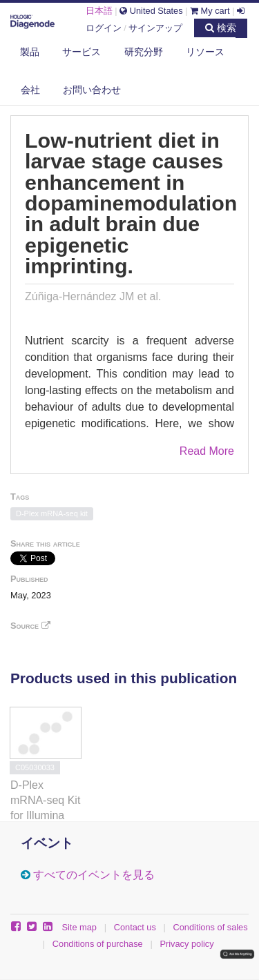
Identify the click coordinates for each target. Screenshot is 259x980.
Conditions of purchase (98, 944)
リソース (205, 52)
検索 (221, 28)
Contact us (135, 927)
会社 (30, 90)
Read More (207, 451)
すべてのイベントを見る (94, 875)
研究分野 (144, 52)
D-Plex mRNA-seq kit (52, 513)
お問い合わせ (92, 90)
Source (30, 626)
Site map (79, 927)
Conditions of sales (211, 927)
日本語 (99, 11)
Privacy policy (186, 944)
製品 (30, 52)
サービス (81, 52)
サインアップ (155, 28)
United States (151, 11)
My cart (210, 11)
